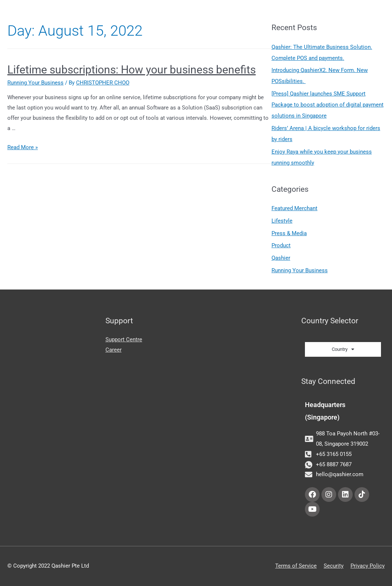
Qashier (281, 258)
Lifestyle (282, 221)
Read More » (23, 147)
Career (114, 350)
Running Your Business (35, 83)
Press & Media (289, 233)
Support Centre (124, 339)
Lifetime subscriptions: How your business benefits (132, 70)
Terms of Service (296, 566)
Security (334, 566)
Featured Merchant (294, 208)
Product (281, 245)
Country (343, 349)
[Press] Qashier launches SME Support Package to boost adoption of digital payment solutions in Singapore (328, 105)
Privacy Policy (368, 566)
